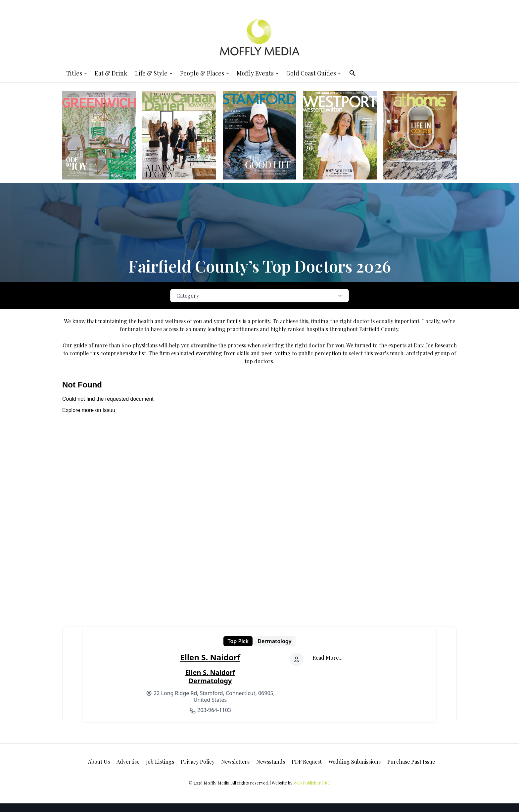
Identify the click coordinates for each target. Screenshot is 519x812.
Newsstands (271, 761)
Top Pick (238, 641)
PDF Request (307, 761)
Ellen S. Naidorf (210, 657)
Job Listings (160, 761)
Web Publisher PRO (312, 783)
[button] (353, 73)
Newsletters (235, 761)
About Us (99, 761)
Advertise (128, 761)
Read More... (328, 658)
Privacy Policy (198, 761)
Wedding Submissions (354, 761)
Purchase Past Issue (411, 761)
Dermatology (274, 641)
